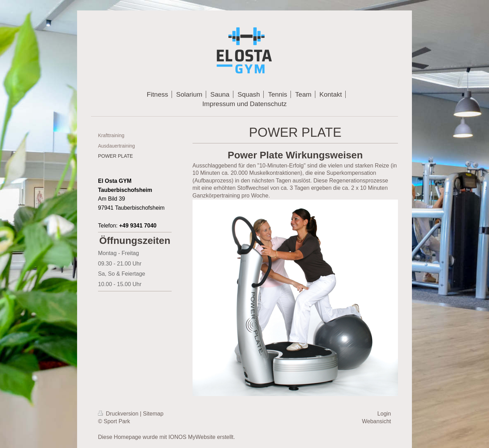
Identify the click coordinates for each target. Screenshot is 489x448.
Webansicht (377, 421)
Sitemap (153, 414)
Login (384, 414)
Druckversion (119, 414)
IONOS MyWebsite (192, 437)
